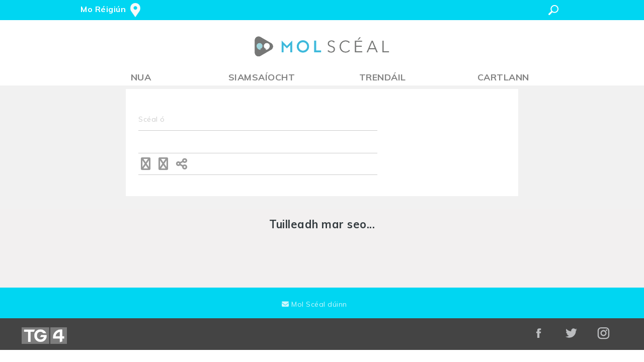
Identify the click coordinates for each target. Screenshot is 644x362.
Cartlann (503, 77)
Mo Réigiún (103, 9)
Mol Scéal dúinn (314, 304)
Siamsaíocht (262, 77)
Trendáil (383, 77)
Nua (141, 77)
